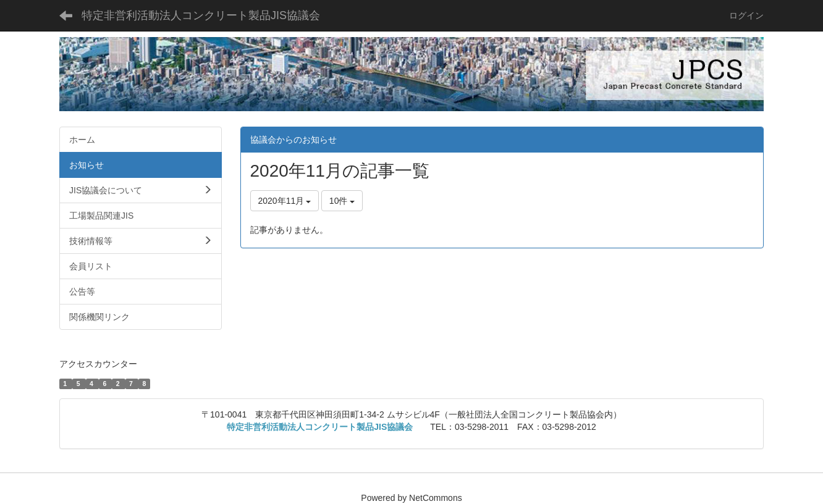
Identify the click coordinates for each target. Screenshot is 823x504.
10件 (342, 201)
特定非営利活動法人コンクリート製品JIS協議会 (201, 15)
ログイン (746, 15)
